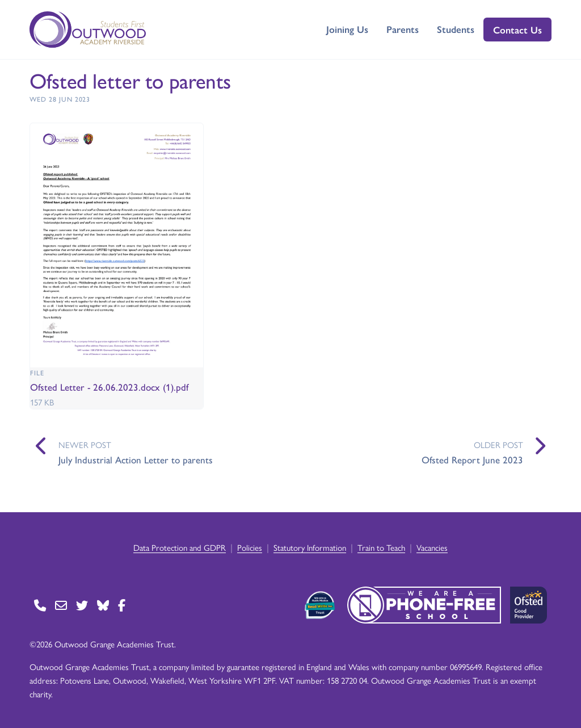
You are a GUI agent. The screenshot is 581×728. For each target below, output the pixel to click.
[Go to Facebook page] (122, 605)
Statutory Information (310, 547)
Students (456, 29)
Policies (250, 547)
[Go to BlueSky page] (103, 605)
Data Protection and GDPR (180, 547)
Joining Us (347, 29)
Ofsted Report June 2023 (472, 459)
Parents (403, 29)
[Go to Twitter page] (82, 605)
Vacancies (432, 547)
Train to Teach (381, 547)
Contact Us (517, 30)
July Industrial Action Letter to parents (136, 459)
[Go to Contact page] (40, 605)
